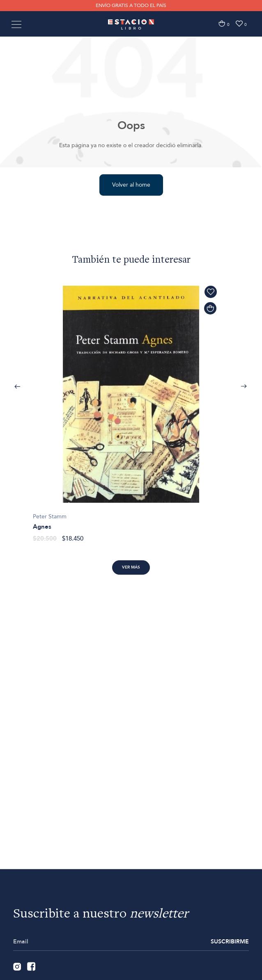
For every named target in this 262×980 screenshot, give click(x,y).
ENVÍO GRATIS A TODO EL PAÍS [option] (131, 5)
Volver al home (131, 185)
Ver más (131, 567)
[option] (131, 409)
